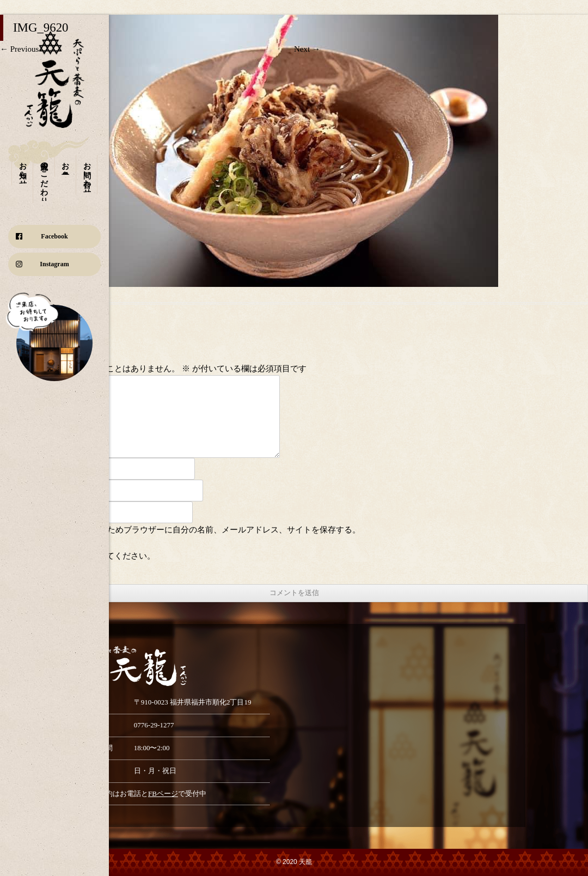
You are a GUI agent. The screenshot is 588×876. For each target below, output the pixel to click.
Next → (307, 49)
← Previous (19, 49)
